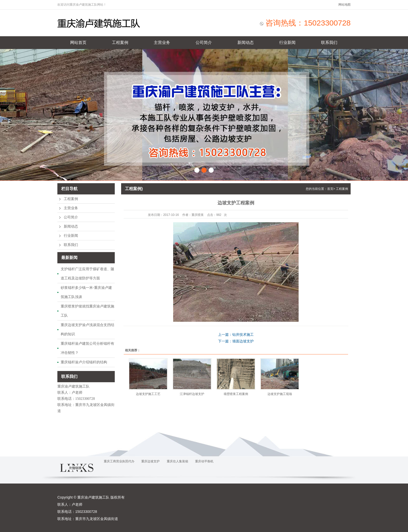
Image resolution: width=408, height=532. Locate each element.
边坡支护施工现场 (280, 394)
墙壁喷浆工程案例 (236, 394)
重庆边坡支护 (150, 461)
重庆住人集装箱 (177, 461)
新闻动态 (246, 42)
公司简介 (204, 42)
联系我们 (329, 42)
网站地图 (345, 5)
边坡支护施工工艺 (148, 394)
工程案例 (120, 42)
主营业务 (162, 42)
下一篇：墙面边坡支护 (236, 341)
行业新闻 (287, 42)
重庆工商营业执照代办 (119, 461)
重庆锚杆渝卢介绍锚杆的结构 (84, 362)
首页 (330, 189)
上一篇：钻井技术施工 (236, 335)
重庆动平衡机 (204, 461)
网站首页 (78, 42)
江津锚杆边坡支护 (192, 394)
